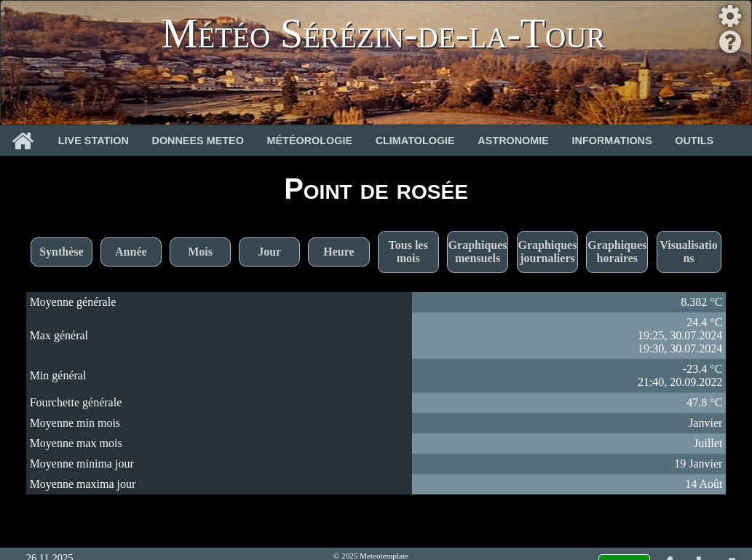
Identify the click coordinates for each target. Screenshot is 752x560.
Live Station (94, 141)
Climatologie (415, 141)
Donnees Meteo (198, 141)
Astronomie (513, 141)
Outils (694, 141)
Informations (612, 141)
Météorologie (310, 141)
